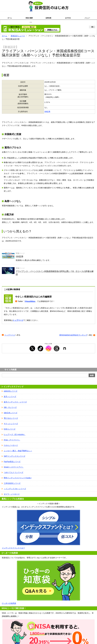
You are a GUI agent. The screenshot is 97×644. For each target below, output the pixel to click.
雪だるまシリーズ (11, 418)
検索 (92, 375)
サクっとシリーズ (11, 424)
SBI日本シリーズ (11, 413)
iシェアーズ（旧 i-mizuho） (15, 434)
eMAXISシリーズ (11, 391)
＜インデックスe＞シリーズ (15, 489)
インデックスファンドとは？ (13, 548)
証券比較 (48, 18)
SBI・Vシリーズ (10, 407)
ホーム (10, 18)
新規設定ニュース (18, 36)
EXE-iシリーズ (10, 429)
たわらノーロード (11, 445)
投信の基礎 (29, 18)
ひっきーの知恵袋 (9, 603)
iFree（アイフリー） (12, 440)
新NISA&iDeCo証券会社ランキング (73, 335)
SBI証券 (47, 112)
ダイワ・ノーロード (12, 494)
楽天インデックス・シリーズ (15, 402)
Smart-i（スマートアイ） (14, 467)
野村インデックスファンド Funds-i (18, 478)
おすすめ (68, 18)
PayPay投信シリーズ (12, 462)
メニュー (87, 18)
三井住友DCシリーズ (12, 483)
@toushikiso (30, 301)
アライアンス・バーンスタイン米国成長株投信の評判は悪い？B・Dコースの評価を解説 (55, 273)
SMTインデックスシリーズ (15, 456)
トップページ (18, 320)
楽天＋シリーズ (10, 397)
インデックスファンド (14, 387)
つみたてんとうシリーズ (14, 472)
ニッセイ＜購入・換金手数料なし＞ (18, 451)
